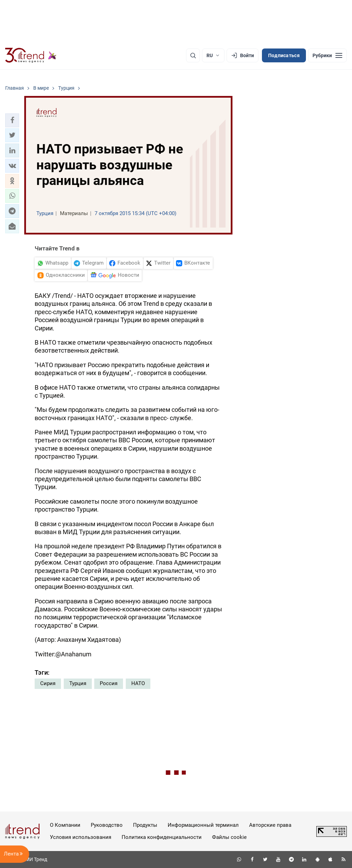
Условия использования (81, 837)
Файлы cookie (229, 837)
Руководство (107, 825)
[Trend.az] (31, 55)
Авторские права (270, 825)
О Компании (65, 825)
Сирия (48, 683)
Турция (78, 683)
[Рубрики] (327, 55)
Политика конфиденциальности (162, 837)
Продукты (145, 825)
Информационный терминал (203, 825)
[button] (12, 120)
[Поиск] (193, 55)
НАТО (138, 683)
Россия (109, 683)
